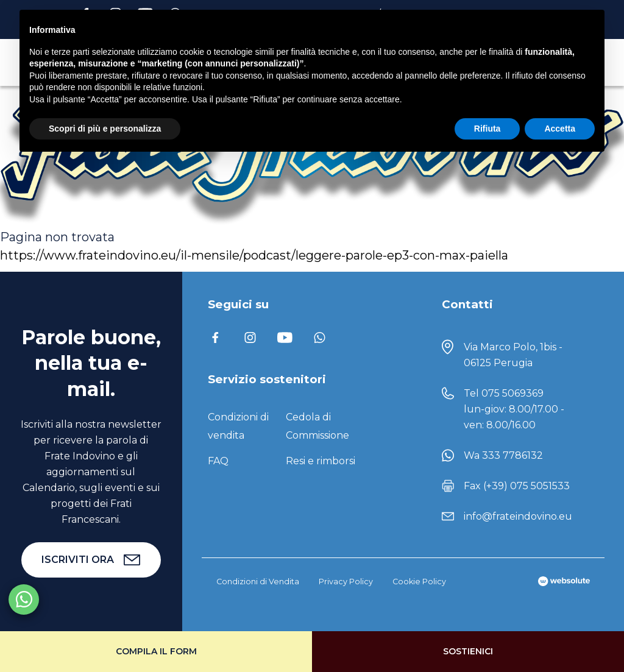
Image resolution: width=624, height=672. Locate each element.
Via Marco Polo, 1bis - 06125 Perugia (513, 355)
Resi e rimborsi (321, 461)
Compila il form (156, 651)
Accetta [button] (560, 129)
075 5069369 (512, 393)
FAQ (218, 461)
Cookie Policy (419, 582)
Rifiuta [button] (487, 129)
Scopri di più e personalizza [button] (105, 129)
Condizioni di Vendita (258, 582)
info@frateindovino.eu (518, 516)
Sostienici (468, 651)
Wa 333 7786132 (503, 455)
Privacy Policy (346, 582)
